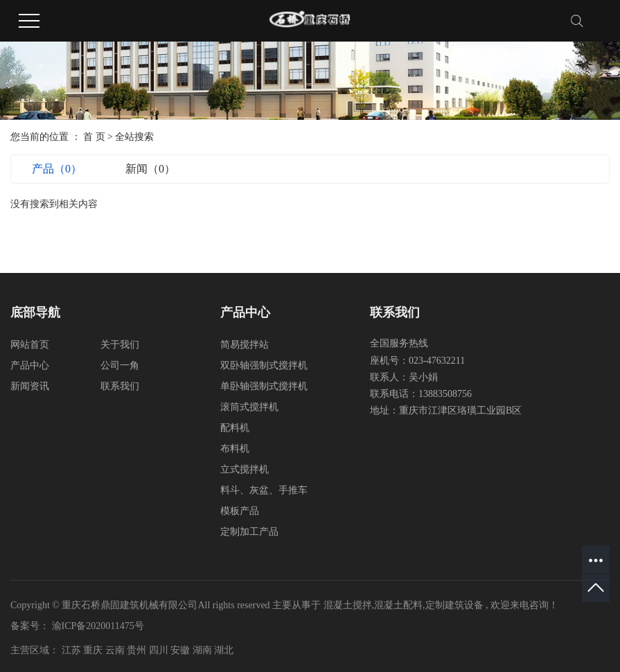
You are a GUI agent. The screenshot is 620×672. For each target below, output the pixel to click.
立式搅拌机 (245, 469)
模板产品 (240, 511)
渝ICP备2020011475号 (98, 626)
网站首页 (30, 345)
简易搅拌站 (245, 345)
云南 (116, 650)
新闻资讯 (30, 386)
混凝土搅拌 (348, 605)
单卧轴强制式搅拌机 (264, 386)
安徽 (181, 650)
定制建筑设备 (454, 605)
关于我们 (120, 345)
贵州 (138, 650)
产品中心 (30, 365)
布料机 (235, 449)
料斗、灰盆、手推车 (264, 490)
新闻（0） (150, 169)
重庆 (94, 650)
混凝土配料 (398, 605)
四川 (160, 650)
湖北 (224, 650)
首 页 (94, 137)
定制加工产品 (249, 532)
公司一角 (120, 365)
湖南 (204, 650)
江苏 (73, 650)
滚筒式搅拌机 (249, 407)
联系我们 (120, 386)
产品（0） (57, 169)
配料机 (235, 428)
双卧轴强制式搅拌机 (264, 365)
